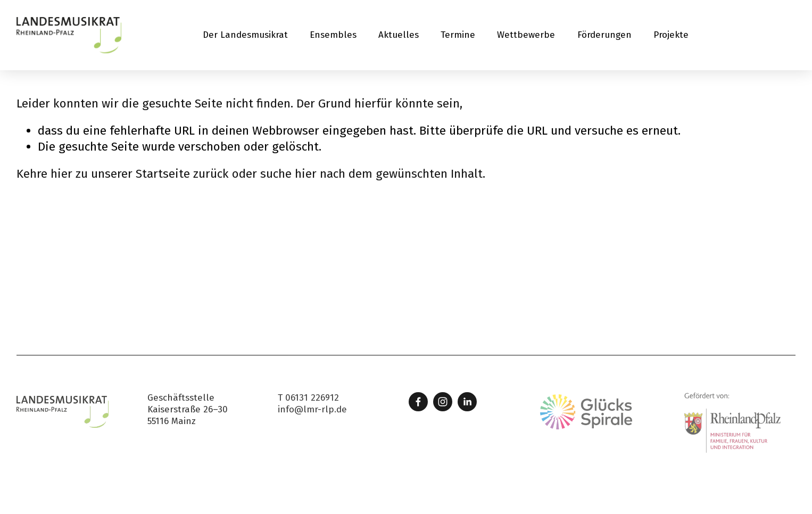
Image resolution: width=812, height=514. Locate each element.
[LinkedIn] (467, 402)
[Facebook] (418, 402)
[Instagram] (443, 402)
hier (61, 174)
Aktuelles (399, 35)
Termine (458, 35)
